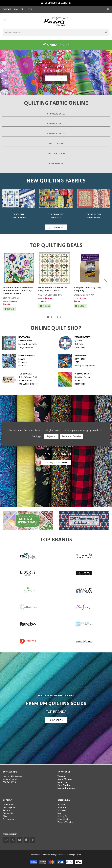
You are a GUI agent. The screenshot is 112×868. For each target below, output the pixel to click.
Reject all (51, 436)
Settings (37, 436)
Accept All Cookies (72, 436)
